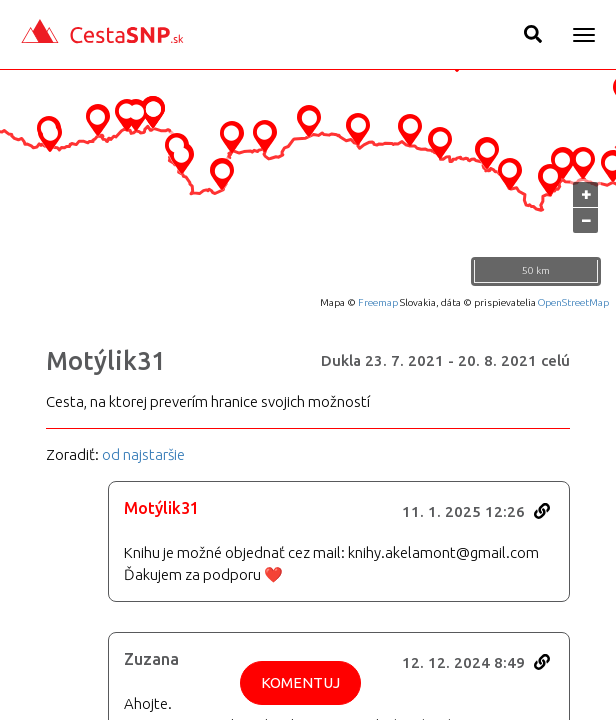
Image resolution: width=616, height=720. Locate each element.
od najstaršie (143, 454)
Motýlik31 (105, 361)
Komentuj (300, 682)
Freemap (378, 302)
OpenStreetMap (573, 302)
